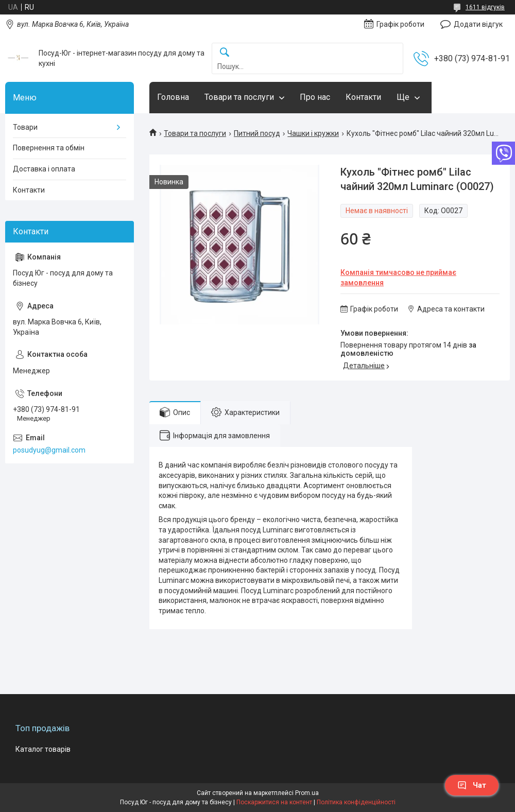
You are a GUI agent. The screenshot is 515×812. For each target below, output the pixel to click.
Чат (472, 785)
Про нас (315, 97)
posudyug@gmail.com (49, 450)
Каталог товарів (43, 749)
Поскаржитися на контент (274, 802)
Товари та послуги (239, 97)
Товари (25, 127)
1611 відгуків (485, 7)
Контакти (363, 97)
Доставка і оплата (44, 169)
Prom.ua (307, 793)
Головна (173, 97)
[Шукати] (225, 53)
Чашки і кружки (313, 133)
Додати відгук (478, 24)
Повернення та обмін (49, 148)
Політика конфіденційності (356, 802)
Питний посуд (257, 133)
